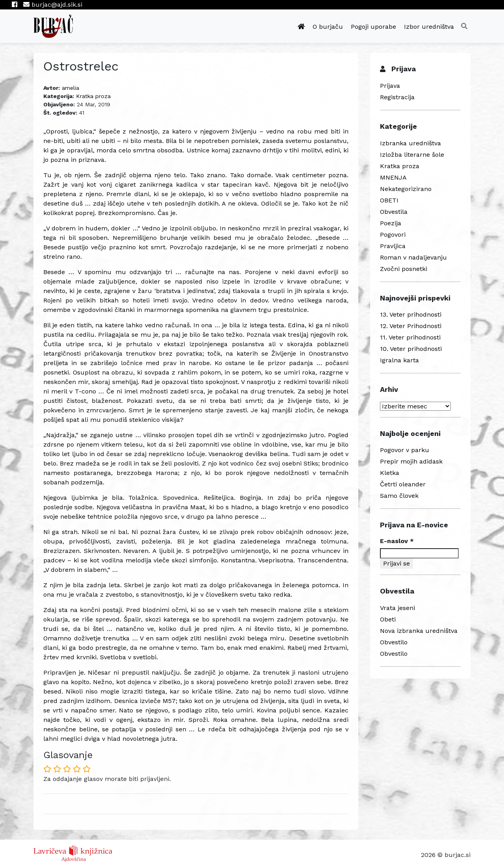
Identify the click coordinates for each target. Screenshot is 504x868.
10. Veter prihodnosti (411, 349)
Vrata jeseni (397, 608)
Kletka (390, 473)
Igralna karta (399, 360)
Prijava (390, 86)
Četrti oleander (403, 484)
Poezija (391, 223)
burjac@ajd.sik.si (53, 5)
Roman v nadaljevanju (413, 257)
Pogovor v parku (405, 450)
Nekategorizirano (406, 189)
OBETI (389, 200)
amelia (70, 88)
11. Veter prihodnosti (410, 337)
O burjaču (328, 27)
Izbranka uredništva (410, 143)
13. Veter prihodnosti (411, 314)
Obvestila (394, 212)
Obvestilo (394, 642)
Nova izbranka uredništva (419, 631)
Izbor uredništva (429, 27)
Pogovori (393, 235)
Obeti (388, 619)
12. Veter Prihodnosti (411, 326)
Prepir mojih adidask (411, 461)
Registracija (397, 97)
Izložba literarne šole (412, 155)
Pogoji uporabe (373, 27)
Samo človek (399, 496)
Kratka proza (93, 96)
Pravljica (393, 246)
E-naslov (397, 541)
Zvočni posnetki (404, 269)
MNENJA (393, 177)
